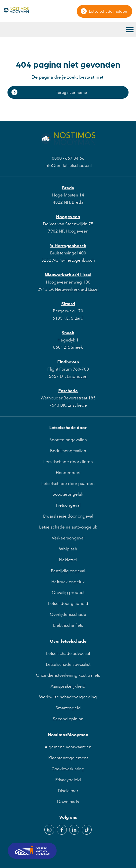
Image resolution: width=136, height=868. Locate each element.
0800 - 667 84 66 (68, 158)
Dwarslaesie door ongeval (68, 516)
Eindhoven (68, 362)
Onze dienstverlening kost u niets (68, 675)
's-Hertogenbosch (68, 246)
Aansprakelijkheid (68, 686)
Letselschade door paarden (68, 483)
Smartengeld (68, 708)
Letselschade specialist (68, 664)
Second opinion (68, 719)
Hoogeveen (68, 217)
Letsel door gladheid (68, 603)
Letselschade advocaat (68, 653)
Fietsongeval (68, 505)
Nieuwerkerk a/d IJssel (68, 275)
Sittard (68, 304)
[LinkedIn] (74, 830)
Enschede (68, 391)
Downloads (68, 802)
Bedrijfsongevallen (68, 451)
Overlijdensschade (68, 614)
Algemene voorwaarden (68, 747)
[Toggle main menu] (130, 30)
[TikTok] (87, 830)
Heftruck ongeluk (68, 582)
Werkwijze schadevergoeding (68, 697)
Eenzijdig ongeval (68, 571)
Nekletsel (68, 560)
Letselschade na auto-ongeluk (68, 527)
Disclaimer (68, 791)
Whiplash (68, 549)
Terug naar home (71, 92)
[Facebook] (62, 830)
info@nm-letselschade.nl (68, 165)
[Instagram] (49, 830)
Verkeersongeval (68, 538)
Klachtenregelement (68, 758)
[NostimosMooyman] (16, 11)
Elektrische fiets (68, 625)
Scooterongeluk (68, 494)
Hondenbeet (68, 473)
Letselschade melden (108, 11)
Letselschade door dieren (68, 462)
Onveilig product (68, 592)
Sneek (68, 333)
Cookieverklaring (68, 769)
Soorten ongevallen (68, 440)
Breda (68, 188)
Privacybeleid (68, 780)
